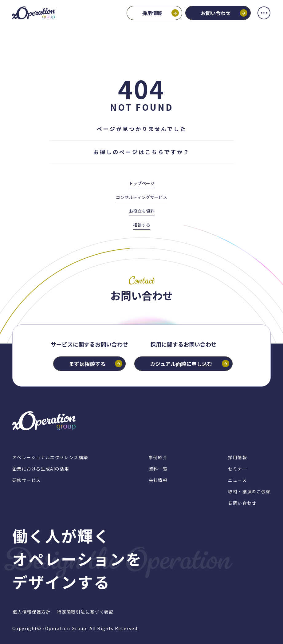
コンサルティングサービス (141, 197)
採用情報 (152, 13)
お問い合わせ (215, 13)
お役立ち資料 (142, 211)
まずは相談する (87, 364)
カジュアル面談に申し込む (181, 364)
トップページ (142, 183)
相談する (142, 225)
